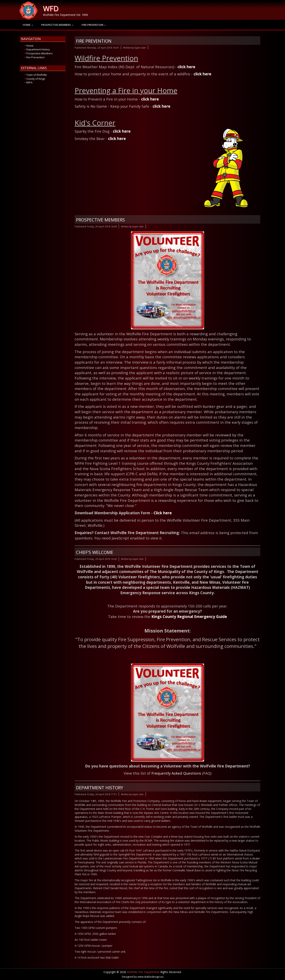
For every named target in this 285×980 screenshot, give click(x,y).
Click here (163, 513)
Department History (100, 787)
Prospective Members (100, 220)
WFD (51, 8)
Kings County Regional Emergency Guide (189, 616)
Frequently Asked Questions (176, 773)
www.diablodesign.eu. (151, 977)
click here (186, 67)
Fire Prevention (94, 41)
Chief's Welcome (95, 552)
